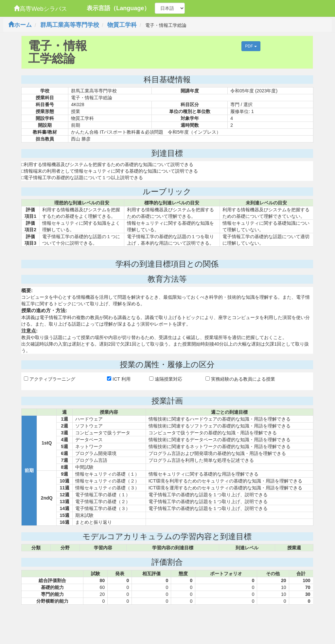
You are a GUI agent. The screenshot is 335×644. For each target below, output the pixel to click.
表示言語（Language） (118, 8)
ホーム (20, 25)
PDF (251, 46)
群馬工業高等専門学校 (70, 25)
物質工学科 (122, 25)
